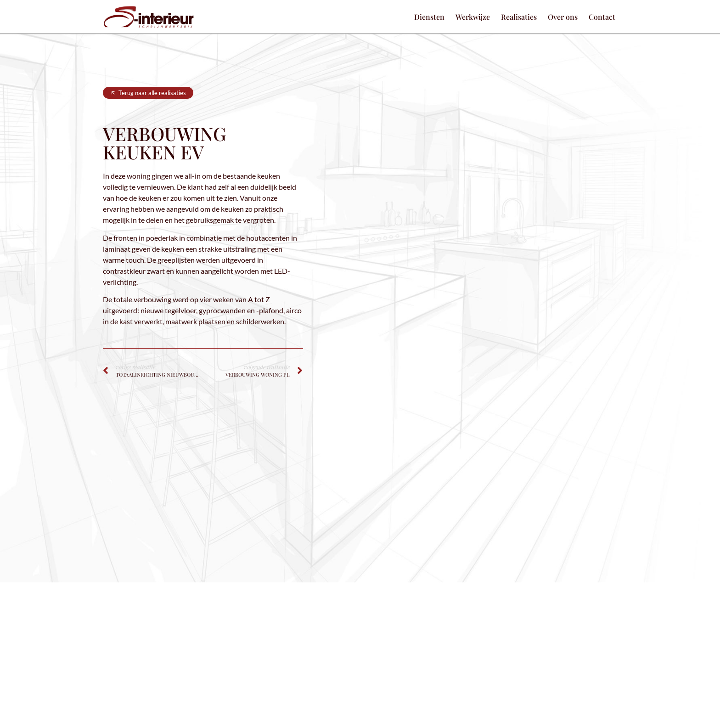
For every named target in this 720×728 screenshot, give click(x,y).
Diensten (429, 17)
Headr (426, 718)
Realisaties (519, 17)
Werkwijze (473, 17)
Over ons (563, 17)
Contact (602, 17)
